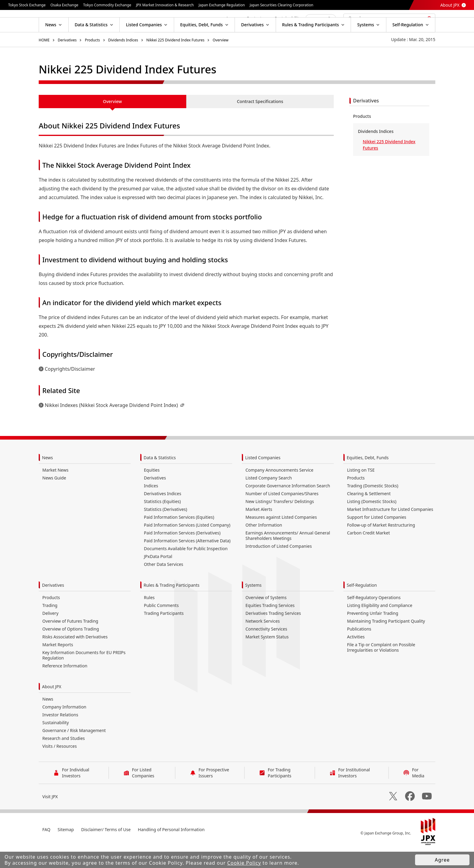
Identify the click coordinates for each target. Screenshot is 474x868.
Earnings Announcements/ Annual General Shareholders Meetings (288, 555)
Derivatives (67, 59)
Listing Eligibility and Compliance (380, 625)
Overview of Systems (266, 617)
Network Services (263, 640)
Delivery (50, 632)
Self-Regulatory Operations (374, 617)
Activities (356, 656)
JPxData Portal (158, 576)
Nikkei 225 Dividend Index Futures (175, 59)
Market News (55, 489)
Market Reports (58, 664)
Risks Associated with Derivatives (75, 656)
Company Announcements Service (279, 489)
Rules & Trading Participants (172, 604)
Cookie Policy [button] (244, 863)
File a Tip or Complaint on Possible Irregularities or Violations (381, 667)
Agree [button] (442, 860)
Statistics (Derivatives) (166, 529)
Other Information (264, 544)
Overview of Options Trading (71, 648)
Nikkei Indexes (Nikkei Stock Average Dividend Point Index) (115, 424)
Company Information (64, 726)
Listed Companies (263, 477)
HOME (44, 59)
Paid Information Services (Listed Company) (187, 544)
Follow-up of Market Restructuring (381, 544)
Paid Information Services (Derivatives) (182, 552)
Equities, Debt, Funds (368, 477)
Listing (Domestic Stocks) (372, 521)
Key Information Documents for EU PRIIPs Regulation (84, 674)
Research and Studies (64, 758)
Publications (359, 648)
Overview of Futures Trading (70, 640)
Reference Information (65, 685)
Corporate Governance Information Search (288, 505)
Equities (152, 489)
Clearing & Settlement (369, 513)
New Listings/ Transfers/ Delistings (280, 521)
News (47, 477)
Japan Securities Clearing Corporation (281, 5)
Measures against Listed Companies (281, 536)
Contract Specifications (260, 121)
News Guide (54, 497)
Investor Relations (60, 734)
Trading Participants (164, 632)
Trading (50, 625)
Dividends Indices (123, 59)
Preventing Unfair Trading (373, 632)
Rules (149, 617)
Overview (220, 59)
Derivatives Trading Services (273, 632)
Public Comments (161, 625)
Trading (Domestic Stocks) (373, 505)
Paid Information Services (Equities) (179, 536)
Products (93, 59)
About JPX (450, 5)
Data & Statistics (160, 477)
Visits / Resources (60, 765)
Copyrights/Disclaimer (70, 388)
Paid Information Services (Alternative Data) (187, 560)
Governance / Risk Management (74, 750)
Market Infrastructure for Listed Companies (390, 529)
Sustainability (56, 742)
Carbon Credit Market (368, 552)
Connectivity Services (266, 648)
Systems (253, 604)
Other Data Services (164, 584)
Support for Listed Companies (377, 536)
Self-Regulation (362, 604)
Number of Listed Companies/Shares (282, 513)
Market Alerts (259, 529)
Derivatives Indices (162, 513)
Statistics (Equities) (162, 521)
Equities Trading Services (270, 625)
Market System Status (267, 656)
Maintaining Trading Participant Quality (386, 640)
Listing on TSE (361, 489)
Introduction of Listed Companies (279, 565)
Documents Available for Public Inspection (186, 568)
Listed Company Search (269, 497)
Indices (151, 505)
